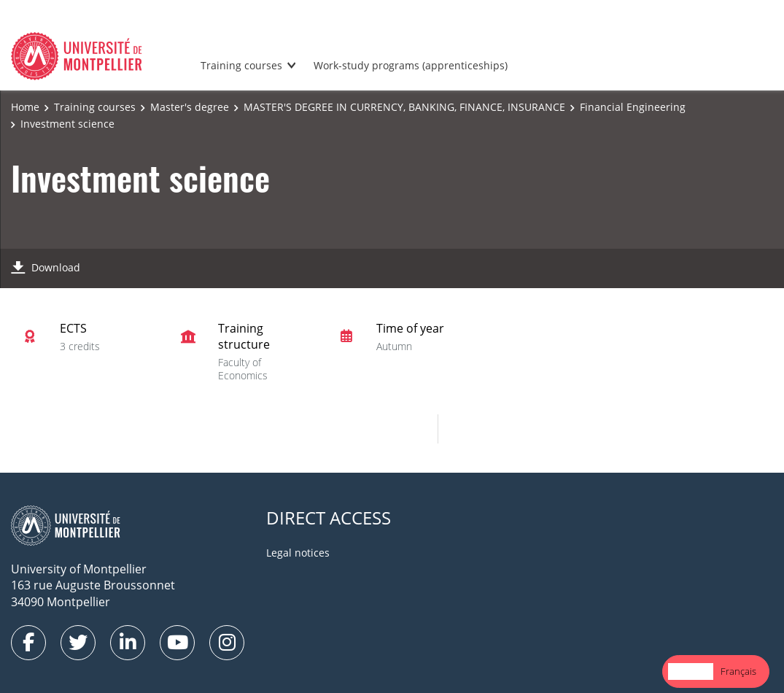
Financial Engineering (633, 107)
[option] (738, 671)
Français (738, 671)
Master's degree (190, 107)
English (691, 671)
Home (25, 107)
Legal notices (298, 553)
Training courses (241, 65)
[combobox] (691, 671)
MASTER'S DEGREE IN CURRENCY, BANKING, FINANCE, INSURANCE (404, 107)
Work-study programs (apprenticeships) (411, 65)
